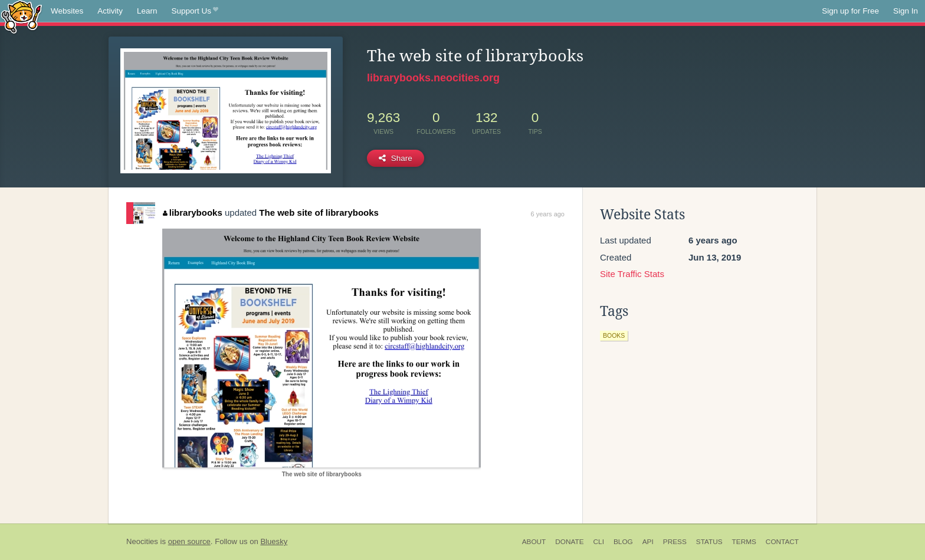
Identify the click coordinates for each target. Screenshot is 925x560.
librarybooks (193, 213)
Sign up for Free (850, 11)
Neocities (142, 541)
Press (675, 542)
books (614, 335)
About (534, 542)
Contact (782, 542)
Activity (110, 11)
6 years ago (548, 214)
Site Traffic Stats (632, 274)
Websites (67, 11)
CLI (599, 542)
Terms (744, 542)
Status (709, 542)
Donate (569, 542)
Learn (147, 11)
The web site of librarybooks (319, 213)
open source (189, 541)
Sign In (906, 11)
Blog (623, 542)
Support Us (195, 11)
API (648, 542)
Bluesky (274, 541)
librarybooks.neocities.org (433, 78)
